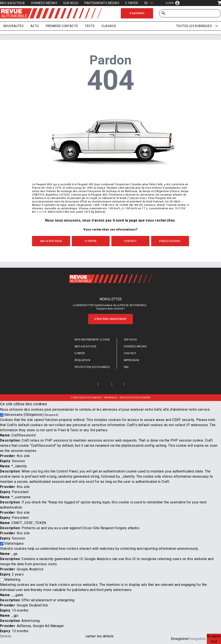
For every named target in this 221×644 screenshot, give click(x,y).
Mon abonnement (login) (92, 340)
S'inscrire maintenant (110, 319)
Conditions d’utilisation (86, 398)
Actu (35, 26)
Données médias (44, 3)
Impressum (131, 360)
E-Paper (132, 3)
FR (152, 3)
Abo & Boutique (13, 3)
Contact (130, 353)
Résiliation (82, 360)
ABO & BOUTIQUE (51, 241)
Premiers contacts (62, 26)
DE (146, 3)
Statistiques (14, 543)
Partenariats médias (102, 3)
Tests (90, 26)
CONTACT (130, 241)
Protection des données (92, 367)
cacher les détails (100, 636)
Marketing (12, 579)
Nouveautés (14, 26)
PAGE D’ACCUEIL (170, 241)
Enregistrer (180, 639)
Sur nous (71, 3)
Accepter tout (214, 639)
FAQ (126, 367)
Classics (109, 26)
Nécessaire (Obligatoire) (31, 415)
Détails (6, 636)
